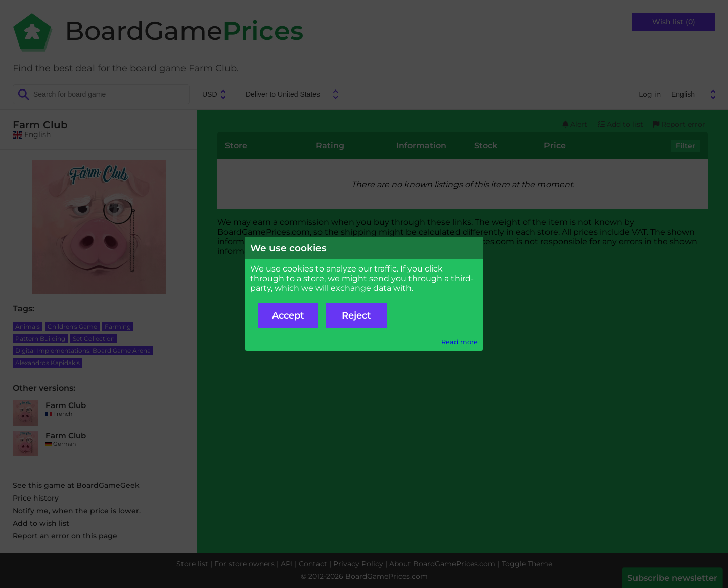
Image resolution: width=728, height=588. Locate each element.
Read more (460, 342)
